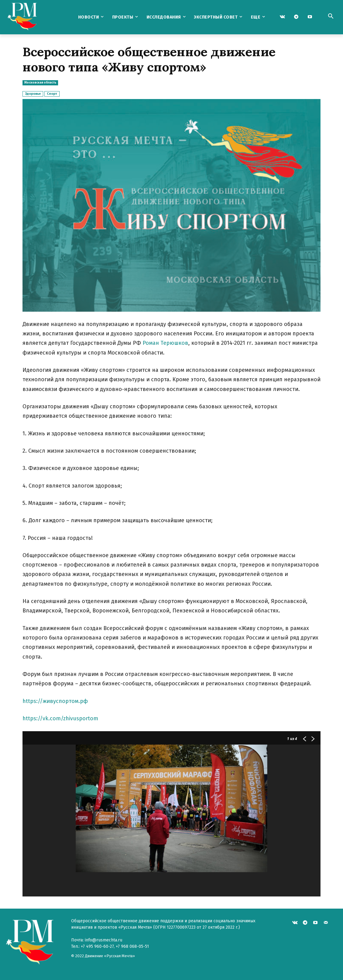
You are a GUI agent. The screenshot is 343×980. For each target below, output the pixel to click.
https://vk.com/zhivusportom (60, 718)
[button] (331, 17)
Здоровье (33, 94)
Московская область (40, 83)
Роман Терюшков (165, 343)
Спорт (52, 94)
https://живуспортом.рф (56, 701)
